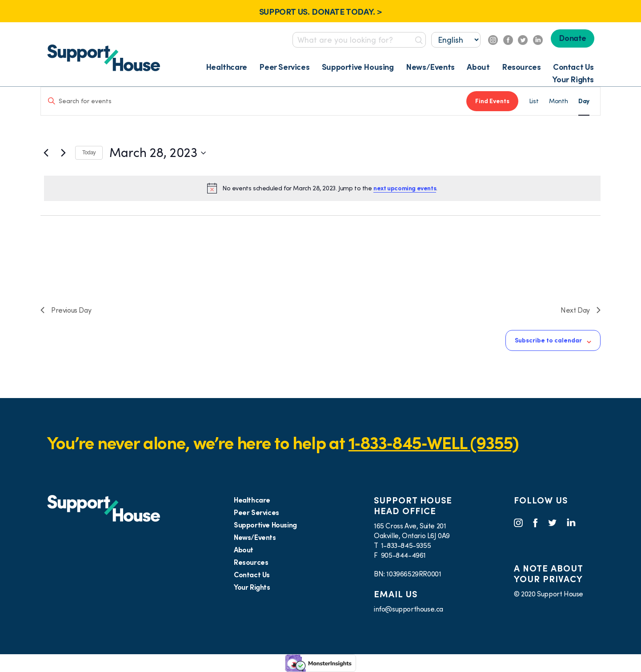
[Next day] (63, 153)
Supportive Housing (358, 67)
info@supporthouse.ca (409, 609)
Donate (573, 38)
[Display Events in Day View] (584, 101)
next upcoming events (405, 188)
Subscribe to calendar (548, 340)
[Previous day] (46, 153)
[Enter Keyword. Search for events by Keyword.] (254, 101)
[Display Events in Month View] (558, 101)
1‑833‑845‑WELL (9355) (434, 443)
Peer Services (284, 67)
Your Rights (573, 79)
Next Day (581, 310)
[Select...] (456, 40)
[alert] (322, 188)
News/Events (430, 67)
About (478, 67)
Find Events (492, 101)
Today (89, 153)
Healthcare (226, 67)
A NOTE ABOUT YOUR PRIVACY (548, 574)
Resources (521, 67)
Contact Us (573, 67)
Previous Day (66, 310)
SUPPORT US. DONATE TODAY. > (320, 12)
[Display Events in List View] (534, 101)
